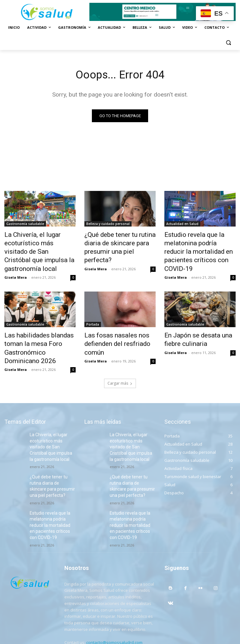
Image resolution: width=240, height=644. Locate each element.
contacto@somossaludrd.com (114, 610)
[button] (228, 43)
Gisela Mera (16, 264)
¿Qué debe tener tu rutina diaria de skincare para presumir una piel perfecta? (116, 242)
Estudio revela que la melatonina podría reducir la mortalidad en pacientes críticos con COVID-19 (197, 246)
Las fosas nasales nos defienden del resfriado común (112, 328)
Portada (93, 311)
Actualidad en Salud (182, 225)
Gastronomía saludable (25, 225)
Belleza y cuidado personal (108, 225)
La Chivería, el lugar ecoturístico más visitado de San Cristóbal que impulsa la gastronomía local (38, 246)
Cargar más (120, 363)
